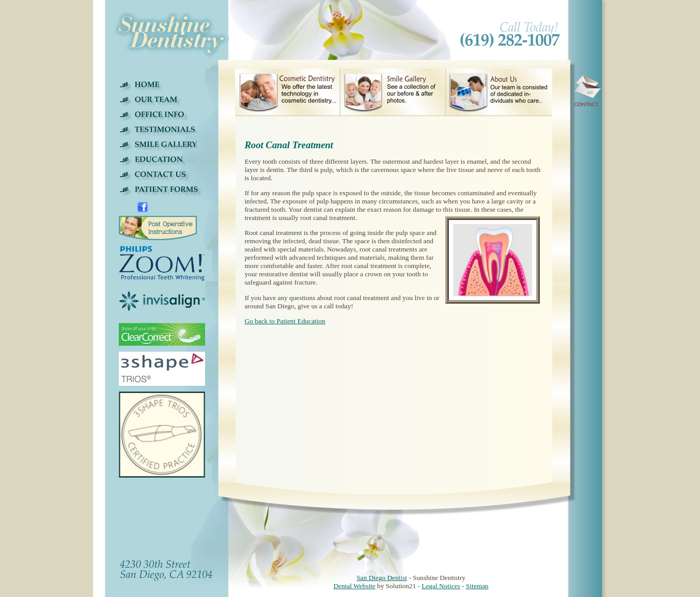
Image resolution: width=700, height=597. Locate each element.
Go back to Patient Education (285, 321)
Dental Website (354, 586)
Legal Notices (441, 586)
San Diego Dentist (382, 578)
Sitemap (477, 586)
